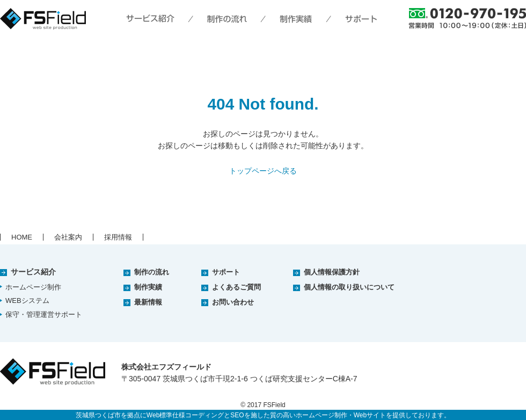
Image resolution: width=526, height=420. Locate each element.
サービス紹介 (33, 272)
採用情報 (118, 237)
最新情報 (148, 302)
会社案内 (68, 237)
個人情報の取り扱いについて (349, 287)
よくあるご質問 (236, 287)
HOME (22, 237)
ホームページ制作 (33, 287)
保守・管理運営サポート (44, 314)
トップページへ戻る (263, 171)
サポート (226, 272)
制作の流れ (152, 272)
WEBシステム (27, 300)
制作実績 (148, 287)
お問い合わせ (233, 302)
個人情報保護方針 (332, 272)
